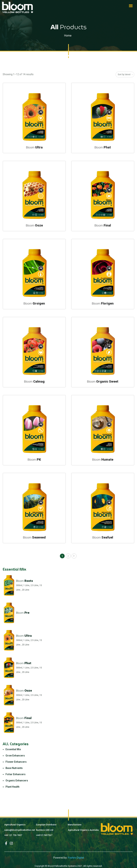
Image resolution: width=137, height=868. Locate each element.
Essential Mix (13, 749)
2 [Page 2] (68, 556)
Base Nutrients (14, 768)
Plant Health (12, 787)
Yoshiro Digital (76, 858)
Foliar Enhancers (16, 774)
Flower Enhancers (16, 762)
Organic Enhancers (17, 781)
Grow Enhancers (15, 756)
